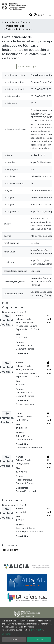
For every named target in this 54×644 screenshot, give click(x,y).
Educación (26, 22)
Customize (7, 634)
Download (49, 319)
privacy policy (37, 630)
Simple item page (27, 67)
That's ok (39, 640)
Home (5, 22)
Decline (14, 640)
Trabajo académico (15, 26)
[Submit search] (31, 15)
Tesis (15, 22)
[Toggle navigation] (50, 15)
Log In (41, 15)
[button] (35, 15)
